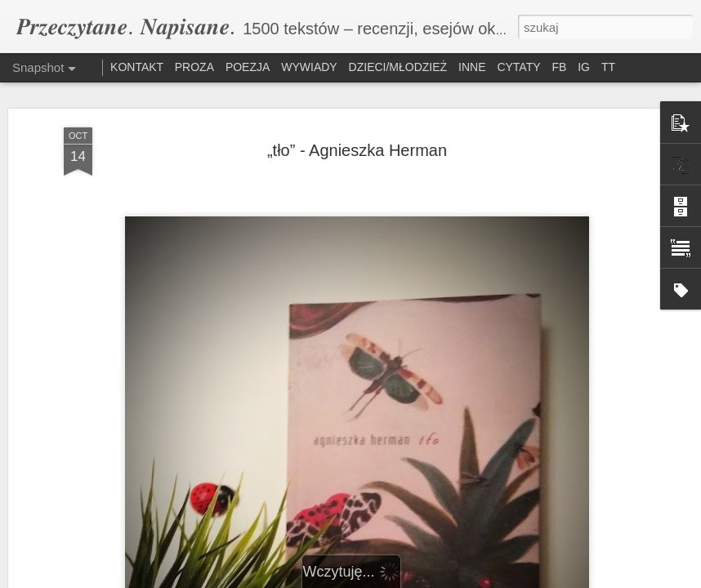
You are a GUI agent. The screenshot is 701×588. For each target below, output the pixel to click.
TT (608, 67)
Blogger (433, 579)
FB (559, 67)
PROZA (194, 67)
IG (584, 67)
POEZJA (248, 67)
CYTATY (518, 67)
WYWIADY (309, 67)
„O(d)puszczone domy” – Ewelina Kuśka (350, 514)
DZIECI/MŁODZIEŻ (398, 67)
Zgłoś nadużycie (485, 579)
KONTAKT (138, 67)
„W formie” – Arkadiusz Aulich (518, 503)
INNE (472, 67)
